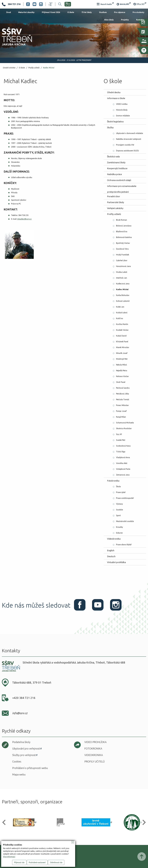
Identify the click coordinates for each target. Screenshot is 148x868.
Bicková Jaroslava (124, 226)
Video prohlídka (95, 742)
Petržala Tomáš (123, 399)
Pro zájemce (120, 12)
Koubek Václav (122, 330)
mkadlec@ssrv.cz (24, 219)
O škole (71, 12)
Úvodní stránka (9, 68)
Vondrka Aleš (122, 463)
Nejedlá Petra (122, 371)
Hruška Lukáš (122, 272)
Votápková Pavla (123, 469)
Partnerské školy (116, 202)
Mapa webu (19, 774)
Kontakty (140, 20)
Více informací (9, 857)
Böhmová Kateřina (124, 237)
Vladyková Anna (123, 457)
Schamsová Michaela (125, 423)
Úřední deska (114, 92)
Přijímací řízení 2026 (51, 12)
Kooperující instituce (117, 168)
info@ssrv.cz (20, 713)
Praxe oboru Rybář (124, 545)
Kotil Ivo (120, 318)
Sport (118, 515)
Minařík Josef (122, 353)
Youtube (34, 4)
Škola (118, 486)
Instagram (41, 4)
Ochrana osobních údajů (119, 180)
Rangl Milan (121, 417)
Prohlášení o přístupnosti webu (30, 768)
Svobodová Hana (123, 446)
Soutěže (119, 510)
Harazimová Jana (123, 266)
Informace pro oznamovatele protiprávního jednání (122, 187)
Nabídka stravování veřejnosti (129, 139)
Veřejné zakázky (115, 208)
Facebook (28, 4)
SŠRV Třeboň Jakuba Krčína (14, 46)
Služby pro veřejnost (24, 755)
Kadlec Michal (49, 68)
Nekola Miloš (121, 365)
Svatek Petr (121, 440)
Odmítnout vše (56, 862)
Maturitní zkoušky (26, 12)
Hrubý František (123, 255)
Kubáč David (121, 336)
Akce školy (109, 20)
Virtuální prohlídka (116, 562)
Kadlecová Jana (123, 284)
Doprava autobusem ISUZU (127, 151)
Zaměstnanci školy (116, 162)
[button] (5, 822)
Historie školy (122, 110)
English (111, 550)
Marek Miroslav (123, 347)
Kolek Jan (120, 307)
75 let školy (87, 12)
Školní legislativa (115, 122)
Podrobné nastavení (37, 862)
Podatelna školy (21, 742)
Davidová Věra (122, 249)
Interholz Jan (122, 278)
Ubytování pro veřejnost (26, 748)
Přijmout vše (19, 862)
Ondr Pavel (121, 382)
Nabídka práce (114, 174)
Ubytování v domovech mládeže (129, 133)
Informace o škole (116, 98)
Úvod (9, 12)
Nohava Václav (122, 376)
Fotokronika (113, 481)
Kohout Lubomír (123, 301)
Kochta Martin (122, 324)
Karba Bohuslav (123, 295)
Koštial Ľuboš (122, 313)
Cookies (17, 761)
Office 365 (140, 4)
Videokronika (114, 539)
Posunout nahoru (142, 857)
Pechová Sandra (123, 388)
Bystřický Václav (123, 243)
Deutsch (111, 556)
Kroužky (119, 527)
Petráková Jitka (123, 394)
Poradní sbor (114, 196)
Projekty (125, 20)
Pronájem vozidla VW (125, 145)
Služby (110, 127)
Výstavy (119, 504)
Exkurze (119, 533)
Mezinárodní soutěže (125, 521)
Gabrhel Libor (122, 260)
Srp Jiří (119, 434)
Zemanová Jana (123, 475)
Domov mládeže (123, 116)
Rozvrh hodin (105, 4)
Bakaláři (124, 4)
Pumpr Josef (121, 411)
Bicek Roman (122, 220)
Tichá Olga (121, 452)
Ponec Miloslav (122, 405)
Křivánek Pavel (122, 342)
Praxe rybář (121, 492)
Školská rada (113, 157)
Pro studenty (138, 12)
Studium (103, 12)
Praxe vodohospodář (125, 498)
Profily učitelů (34, 68)
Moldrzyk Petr (122, 359)
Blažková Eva (122, 231)
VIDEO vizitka (122, 104)
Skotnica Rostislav (124, 428)
